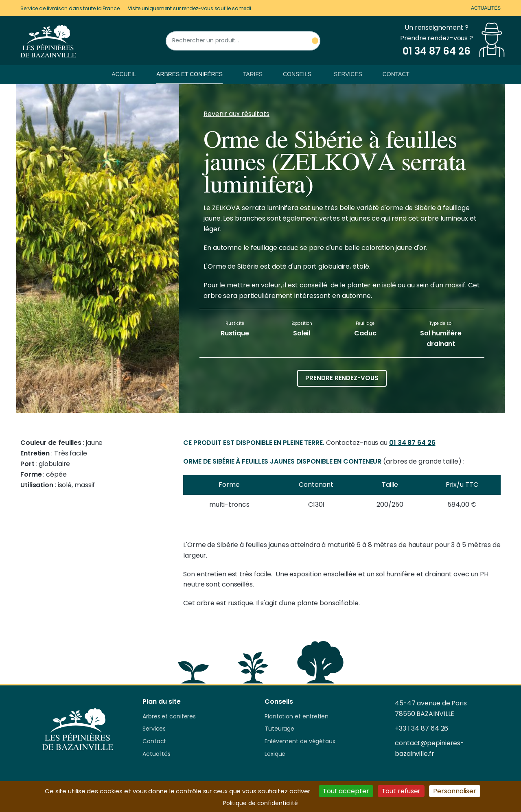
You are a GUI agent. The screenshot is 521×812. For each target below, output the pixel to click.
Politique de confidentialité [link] (260, 803)
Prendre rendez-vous (342, 378)
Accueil (124, 74)
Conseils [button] (297, 74)
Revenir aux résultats (236, 114)
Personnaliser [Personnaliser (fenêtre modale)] (455, 791)
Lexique (275, 754)
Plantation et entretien (297, 717)
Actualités (486, 8)
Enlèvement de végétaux (300, 742)
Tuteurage (279, 729)
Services (348, 74)
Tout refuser (401, 791)
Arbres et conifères (189, 74)
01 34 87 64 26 (412, 443)
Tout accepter (346, 791)
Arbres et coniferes (169, 717)
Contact (396, 74)
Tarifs (253, 74)
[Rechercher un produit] (243, 41)
